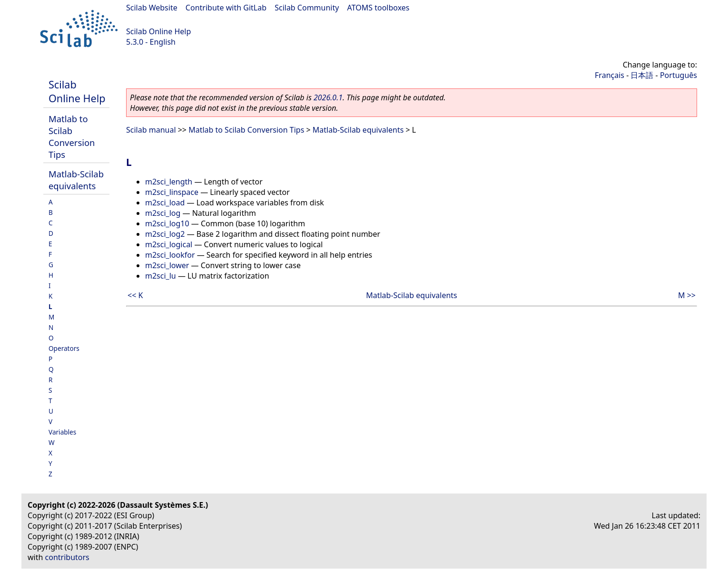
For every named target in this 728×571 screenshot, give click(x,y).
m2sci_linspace (172, 192)
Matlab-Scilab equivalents (76, 180)
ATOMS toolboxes (379, 8)
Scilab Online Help (158, 31)
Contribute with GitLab (226, 8)
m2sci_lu (161, 276)
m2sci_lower (167, 265)
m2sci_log (163, 213)
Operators (64, 348)
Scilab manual (151, 130)
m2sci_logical (169, 244)
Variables (62, 432)
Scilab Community (307, 8)
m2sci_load (165, 203)
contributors (67, 557)
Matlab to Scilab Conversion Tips (72, 136)
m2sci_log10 (167, 223)
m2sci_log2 (165, 234)
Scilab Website (152, 8)
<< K (135, 295)
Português (679, 75)
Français (610, 75)
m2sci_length (169, 182)
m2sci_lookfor (170, 255)
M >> (687, 295)
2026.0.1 (328, 97)
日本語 (642, 75)
